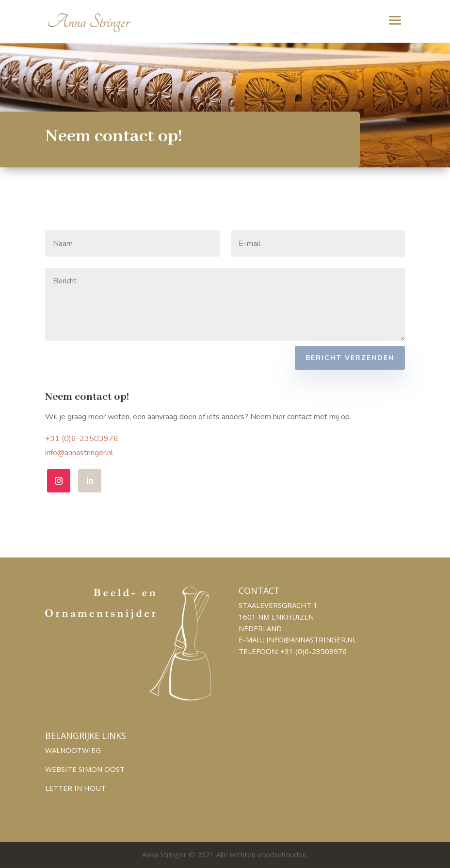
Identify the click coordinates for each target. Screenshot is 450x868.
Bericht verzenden (350, 358)
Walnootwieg (73, 750)
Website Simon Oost (85, 769)
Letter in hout (75, 788)
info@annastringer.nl (102, 455)
